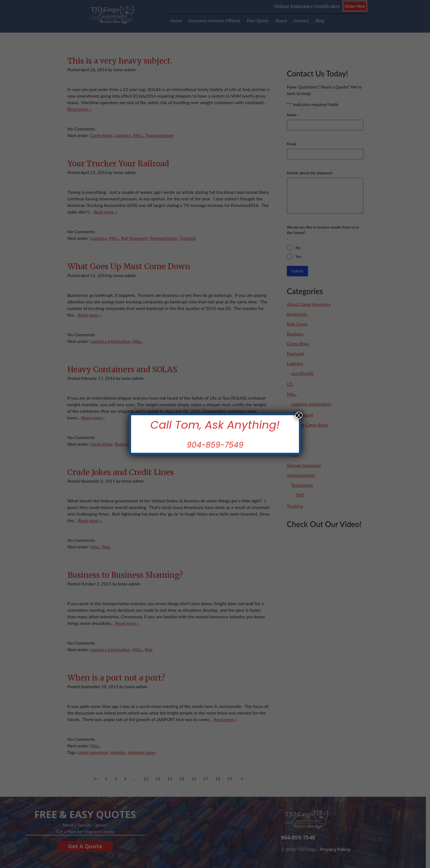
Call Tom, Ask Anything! (215, 425)
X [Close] (299, 415)
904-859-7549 (215, 445)
